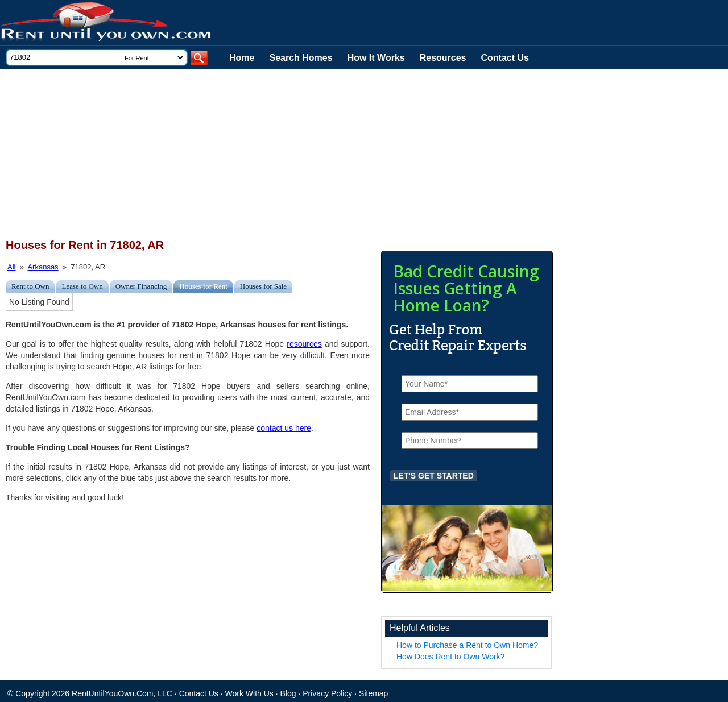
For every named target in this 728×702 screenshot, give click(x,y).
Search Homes (301, 58)
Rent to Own (30, 286)
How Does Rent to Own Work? (450, 657)
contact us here (284, 428)
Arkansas (43, 267)
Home (242, 58)
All (11, 267)
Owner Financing (141, 286)
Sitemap (373, 693)
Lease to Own (82, 286)
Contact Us (505, 58)
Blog (288, 693)
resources (304, 344)
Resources (443, 58)
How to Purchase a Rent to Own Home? (467, 645)
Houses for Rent (203, 286)
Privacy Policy (327, 693)
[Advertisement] (279, 154)
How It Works (376, 58)
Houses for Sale (263, 286)
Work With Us (249, 693)
